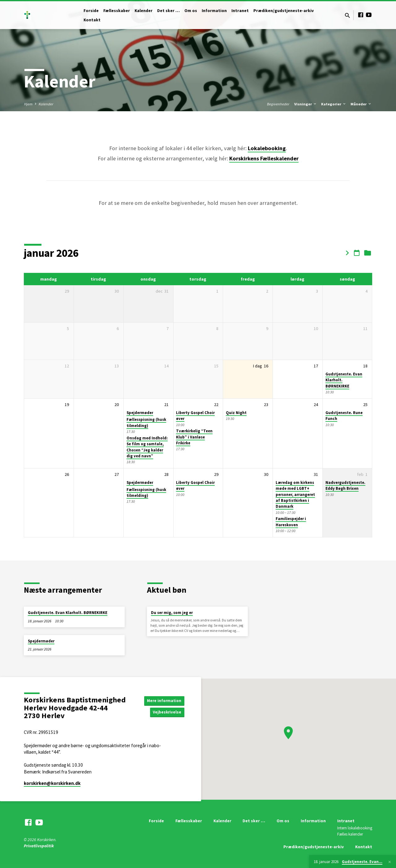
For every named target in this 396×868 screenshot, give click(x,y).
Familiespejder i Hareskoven (291, 522)
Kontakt (92, 20)
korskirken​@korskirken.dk (52, 783)
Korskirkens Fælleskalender (264, 158)
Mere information (163, 700)
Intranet (240, 11)
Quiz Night (236, 413)
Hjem (28, 104)
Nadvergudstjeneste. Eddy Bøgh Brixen (345, 485)
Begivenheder (278, 104)
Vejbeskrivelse (166, 712)
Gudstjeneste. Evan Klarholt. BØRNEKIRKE (68, 613)
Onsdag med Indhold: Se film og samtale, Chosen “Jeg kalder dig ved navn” (147, 447)
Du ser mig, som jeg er (172, 613)
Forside (91, 11)
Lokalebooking (267, 148)
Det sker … (168, 11)
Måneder (361, 104)
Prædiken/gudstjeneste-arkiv (284, 11)
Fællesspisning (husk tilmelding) (146, 422)
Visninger (306, 104)
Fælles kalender (350, 834)
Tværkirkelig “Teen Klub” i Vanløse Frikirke (194, 437)
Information (214, 11)
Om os (191, 11)
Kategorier (334, 104)
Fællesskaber (117, 11)
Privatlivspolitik (39, 846)
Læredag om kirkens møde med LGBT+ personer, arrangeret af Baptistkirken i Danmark (295, 494)
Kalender (144, 11)
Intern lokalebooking (355, 828)
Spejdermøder (140, 413)
